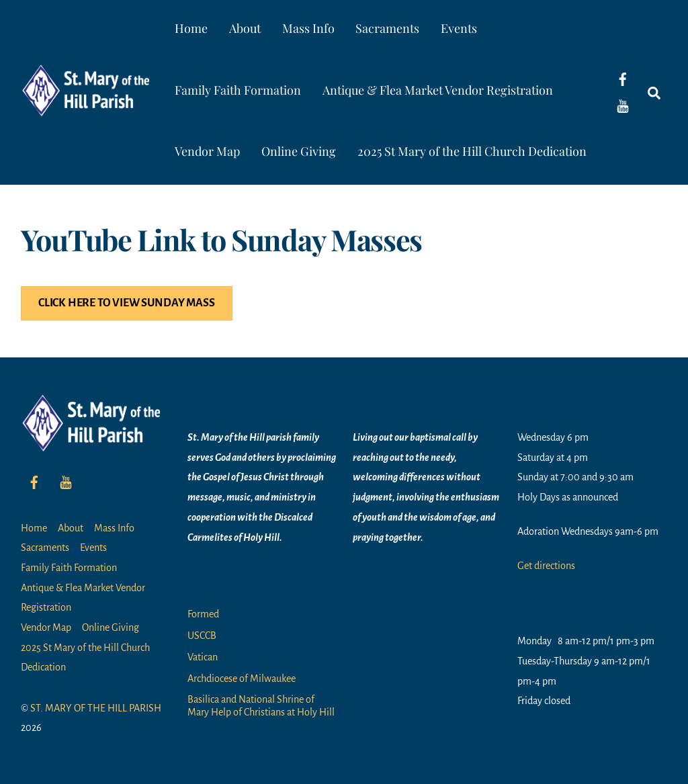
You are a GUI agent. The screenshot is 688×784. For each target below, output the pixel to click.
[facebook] (623, 79)
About (245, 28)
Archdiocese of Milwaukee (242, 679)
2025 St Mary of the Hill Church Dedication (472, 151)
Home (191, 28)
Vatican (203, 657)
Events (459, 28)
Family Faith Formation (238, 90)
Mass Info (308, 28)
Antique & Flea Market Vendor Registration (438, 90)
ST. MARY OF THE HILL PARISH (96, 708)
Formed (203, 614)
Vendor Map (207, 151)
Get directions (546, 566)
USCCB (202, 636)
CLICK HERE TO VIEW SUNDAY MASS (127, 303)
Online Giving (299, 151)
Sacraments (387, 28)
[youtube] (623, 105)
